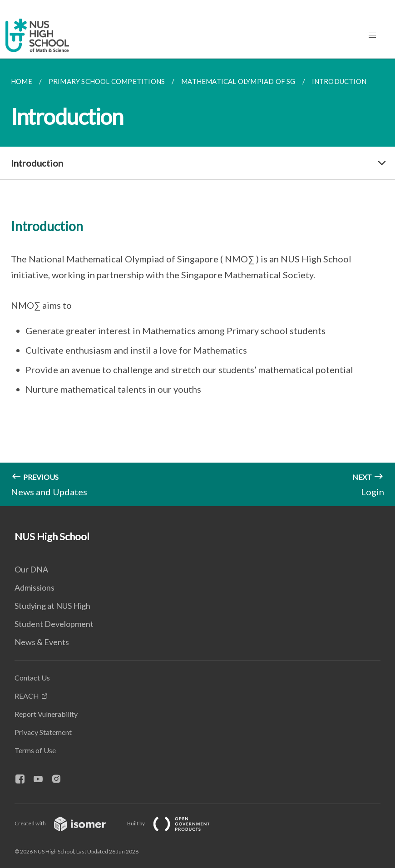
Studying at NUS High (52, 606)
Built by (176, 823)
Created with (67, 823)
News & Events (42, 642)
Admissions (35, 587)
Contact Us (32, 678)
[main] (197, 282)
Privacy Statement (43, 732)
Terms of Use (35, 750)
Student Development (54, 624)
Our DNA (31, 569)
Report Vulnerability (46, 714)
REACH (27, 696)
